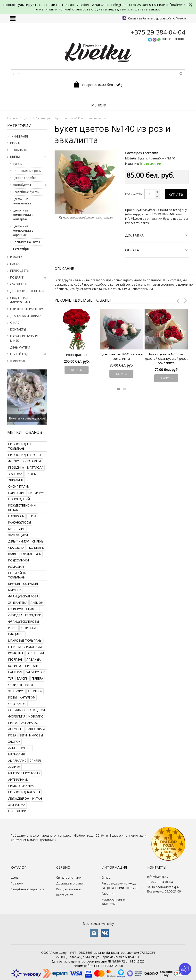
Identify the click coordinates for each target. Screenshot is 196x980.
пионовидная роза (24, 792)
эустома (15, 474)
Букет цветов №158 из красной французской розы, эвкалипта (166, 359)
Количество (134, 194)
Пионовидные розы (27, 171)
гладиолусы (31, 554)
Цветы (15, 157)
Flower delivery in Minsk (24, 338)
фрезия (14, 461)
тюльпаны (36, 548)
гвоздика (16, 468)
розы (12, 697)
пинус (13, 723)
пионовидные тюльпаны (20, 446)
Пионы (16, 143)
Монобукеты (22, 185)
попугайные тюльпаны (18, 575)
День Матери (20, 347)
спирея (35, 761)
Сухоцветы (19, 284)
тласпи (23, 678)
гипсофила (36, 729)
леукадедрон (19, 799)
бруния (14, 584)
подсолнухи (19, 560)
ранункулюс (36, 672)
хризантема (18, 603)
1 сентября (21, 249)
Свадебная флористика (20, 300)
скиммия (30, 584)
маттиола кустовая (24, 773)
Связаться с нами (69, 878)
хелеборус (16, 691)
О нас (15, 323)
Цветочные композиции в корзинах (23, 231)
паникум (15, 672)
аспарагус (30, 723)
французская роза (23, 596)
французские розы (24, 622)
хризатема (17, 805)
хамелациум (18, 535)
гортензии (35, 653)
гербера (37, 678)
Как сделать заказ (69, 889)
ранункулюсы (20, 522)
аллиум (14, 767)
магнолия (16, 754)
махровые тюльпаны (25, 641)
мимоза (15, 590)
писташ (32, 666)
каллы (13, 554)
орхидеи (15, 615)
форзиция (17, 716)
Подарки (17, 277)
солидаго (16, 710)
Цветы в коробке (24, 178)
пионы (31, 474)
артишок (35, 691)
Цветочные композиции (22, 201)
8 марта (16, 257)
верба (32, 516)
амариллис (17, 761)
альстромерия (20, 748)
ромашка (16, 653)
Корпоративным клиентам (114, 902)
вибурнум (36, 493)
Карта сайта (65, 895)
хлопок (14, 742)
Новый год (19, 354)
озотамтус (17, 704)
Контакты (18, 329)
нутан (37, 799)
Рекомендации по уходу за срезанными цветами (119, 886)
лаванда (34, 660)
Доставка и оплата (26, 316)
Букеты (18, 164)
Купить (176, 194)
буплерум (16, 609)
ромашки (16, 567)
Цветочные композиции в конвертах (23, 215)
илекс (13, 628)
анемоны (16, 729)
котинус (15, 666)
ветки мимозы (31, 735)
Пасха (15, 264)
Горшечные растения (27, 309)
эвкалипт (16, 480)
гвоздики (33, 615)
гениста (15, 647)
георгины (16, 660)
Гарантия (108, 894)
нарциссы (16, 516)
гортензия (17, 493)
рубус (29, 685)
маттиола (35, 468)
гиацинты (16, 634)
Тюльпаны (19, 150)
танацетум (36, 710)
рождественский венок (22, 508)
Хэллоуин (18, 361)
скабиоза (16, 548)
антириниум (18, 780)
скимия (32, 609)
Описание (64, 268)
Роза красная (77, 355)
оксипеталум (19, 486)
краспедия (17, 529)
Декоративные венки (27, 291)
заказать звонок (174, 39)
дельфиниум (19, 541)
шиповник (17, 811)
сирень (38, 541)
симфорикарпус (21, 786)
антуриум (28, 697)
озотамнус (33, 461)
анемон (37, 603)
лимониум (33, 647)
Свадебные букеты (26, 192)
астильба (28, 628)
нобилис (36, 716)
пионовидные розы (25, 455)
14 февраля (19, 136)
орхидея (15, 685)
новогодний (19, 499)
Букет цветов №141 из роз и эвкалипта (121, 356)
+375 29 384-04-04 (143, 5)
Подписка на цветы (26, 242)
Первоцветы (20, 271)
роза (12, 735)
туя (11, 678)
